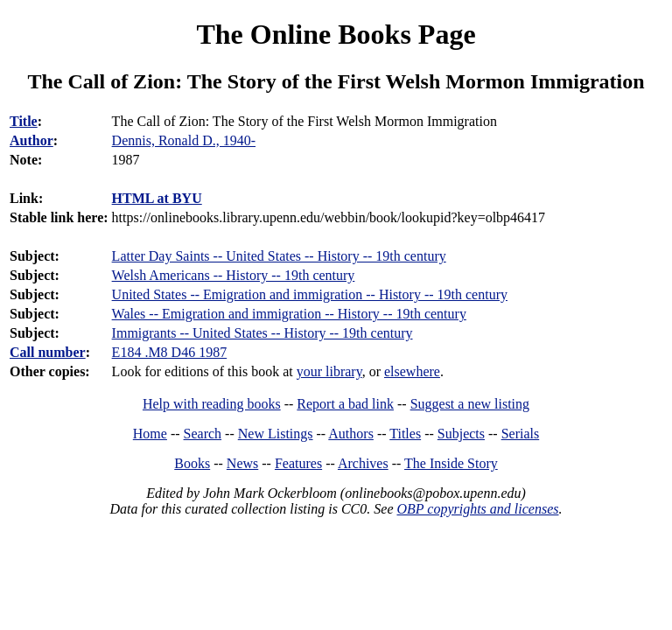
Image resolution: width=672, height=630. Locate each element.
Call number (48, 352)
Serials (521, 434)
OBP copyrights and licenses (477, 509)
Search (203, 434)
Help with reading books (212, 404)
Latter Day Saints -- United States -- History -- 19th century (279, 256)
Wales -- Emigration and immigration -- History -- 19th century (289, 314)
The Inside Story (451, 463)
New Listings (276, 434)
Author (31, 140)
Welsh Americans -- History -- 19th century (234, 275)
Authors (351, 434)
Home (150, 434)
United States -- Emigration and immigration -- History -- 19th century (310, 294)
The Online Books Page (336, 34)
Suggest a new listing (470, 404)
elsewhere (412, 371)
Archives (363, 463)
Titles (405, 434)
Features (298, 463)
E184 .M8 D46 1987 (170, 352)
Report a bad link (345, 404)
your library (329, 371)
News (242, 463)
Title (24, 121)
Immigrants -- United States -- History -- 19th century (262, 333)
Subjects (461, 434)
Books (192, 463)
